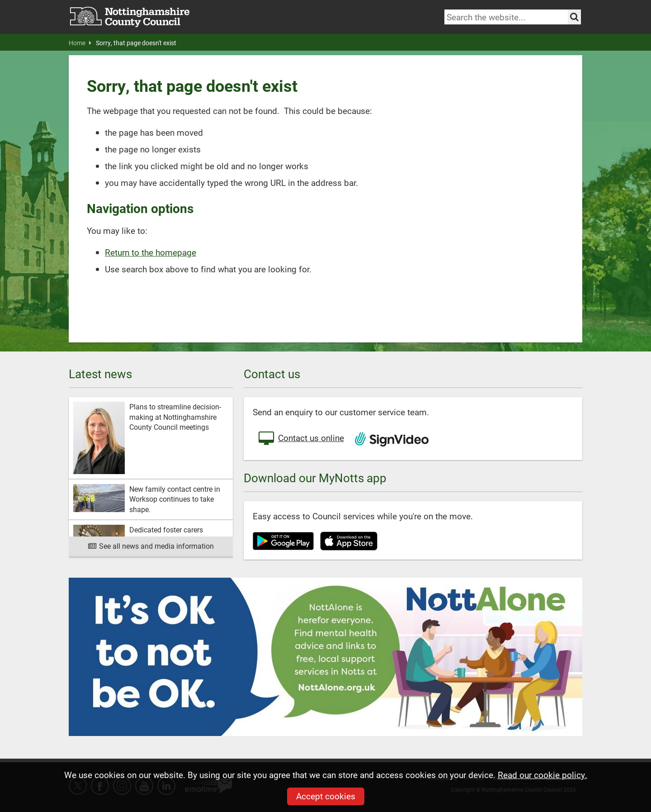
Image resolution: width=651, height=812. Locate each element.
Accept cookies (326, 796)
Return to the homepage (151, 252)
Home (80, 43)
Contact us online (301, 439)
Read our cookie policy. (542, 775)
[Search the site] (574, 17)
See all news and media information (151, 546)
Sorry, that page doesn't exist (136, 43)
